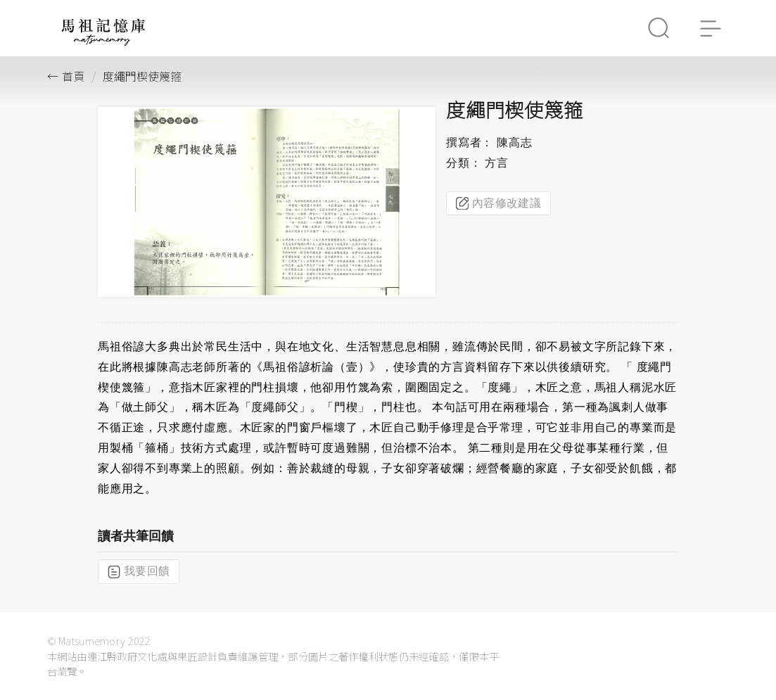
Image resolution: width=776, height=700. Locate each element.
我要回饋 (139, 571)
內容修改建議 (498, 203)
